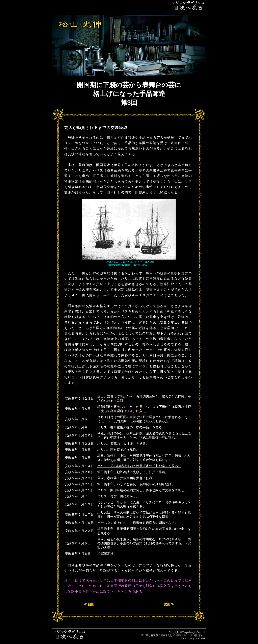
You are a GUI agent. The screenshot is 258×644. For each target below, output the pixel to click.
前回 (91, 604)
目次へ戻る (188, 6)
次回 (167, 604)
